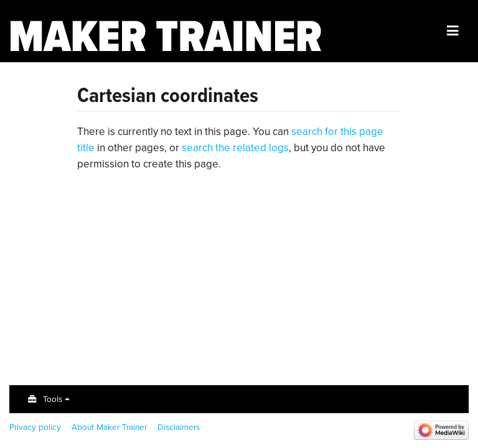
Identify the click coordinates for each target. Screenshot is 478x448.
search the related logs (235, 148)
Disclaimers (179, 427)
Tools (53, 399)
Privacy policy (35, 427)
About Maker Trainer (109, 427)
